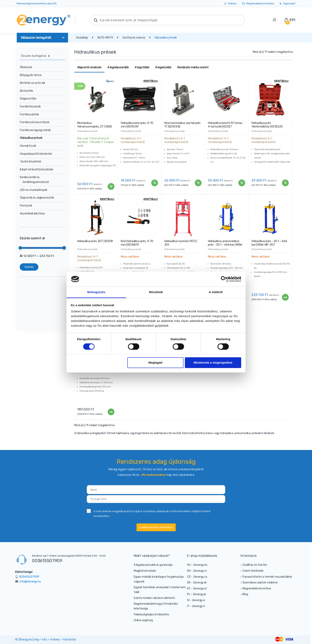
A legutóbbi (142, 67)
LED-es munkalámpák (34, 190)
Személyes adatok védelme (260, 583)
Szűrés (29, 267)
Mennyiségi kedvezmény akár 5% (37, 3)
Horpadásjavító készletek (36, 154)
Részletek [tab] (156, 292)
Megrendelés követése (258, 4)
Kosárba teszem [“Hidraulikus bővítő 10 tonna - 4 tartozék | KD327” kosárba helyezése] (242, 183)
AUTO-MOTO (105, 38)
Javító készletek (31, 162)
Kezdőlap (82, 38)
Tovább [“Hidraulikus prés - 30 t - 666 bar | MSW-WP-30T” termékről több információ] (285, 297)
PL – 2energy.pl (196, 594)
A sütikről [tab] (216, 292)
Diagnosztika (28, 99)
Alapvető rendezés (89, 67)
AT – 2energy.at (197, 588)
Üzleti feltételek (253, 571)
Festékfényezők (30, 107)
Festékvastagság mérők (35, 130)
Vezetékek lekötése (32, 214)
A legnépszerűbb (118, 67)
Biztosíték (26, 91)
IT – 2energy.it (196, 606)
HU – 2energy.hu (197, 565)
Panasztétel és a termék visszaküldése (267, 577)
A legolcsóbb (163, 67)
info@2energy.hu (30, 582)
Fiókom (230, 4)
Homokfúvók (28, 146)
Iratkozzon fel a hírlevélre (156, 527)
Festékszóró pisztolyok (35, 122)
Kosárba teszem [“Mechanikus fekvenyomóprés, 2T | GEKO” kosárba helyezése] (111, 186)
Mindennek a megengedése (213, 363)
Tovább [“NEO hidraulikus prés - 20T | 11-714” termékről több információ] (111, 412)
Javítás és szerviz (134, 38)
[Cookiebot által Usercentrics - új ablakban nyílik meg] (224, 279)
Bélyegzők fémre (31, 75)
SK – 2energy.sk (197, 583)
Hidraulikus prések (87, 131)
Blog (245, 594)
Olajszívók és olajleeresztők (37, 198)
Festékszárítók (29, 114)
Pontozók (26, 206)
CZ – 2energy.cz (197, 577)
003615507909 (47, 561)
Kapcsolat (287, 4)
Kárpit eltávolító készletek (37, 169)
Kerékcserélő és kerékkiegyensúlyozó (34, 180)
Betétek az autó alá (32, 83)
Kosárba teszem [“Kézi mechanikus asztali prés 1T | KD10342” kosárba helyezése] (198, 183)
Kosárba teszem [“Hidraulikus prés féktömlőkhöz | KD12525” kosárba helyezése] (285, 183)
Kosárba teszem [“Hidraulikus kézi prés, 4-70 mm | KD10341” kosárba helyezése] (154, 183)
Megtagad (155, 363)
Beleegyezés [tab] (96, 292)
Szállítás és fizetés (255, 565)
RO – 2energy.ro (197, 571)
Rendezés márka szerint (193, 67)
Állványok (26, 67)
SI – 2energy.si (196, 600)
